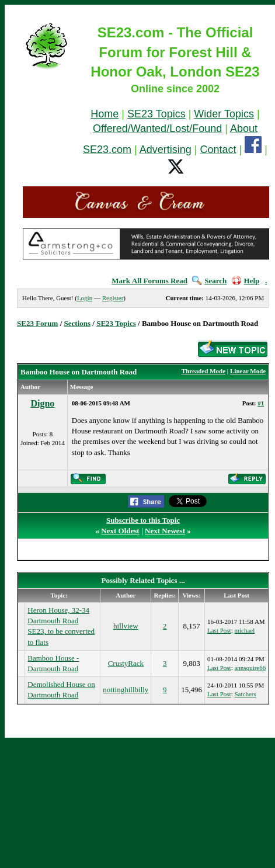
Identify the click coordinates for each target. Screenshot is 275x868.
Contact (218, 150)
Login (85, 298)
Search (209, 281)
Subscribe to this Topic (143, 520)
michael (244, 630)
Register (113, 298)
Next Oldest (120, 531)
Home (105, 114)
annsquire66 (250, 668)
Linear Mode (248, 371)
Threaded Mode (203, 371)
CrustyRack (126, 663)
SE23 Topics (156, 114)
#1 (261, 403)
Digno (42, 403)
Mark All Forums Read (149, 281)
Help (246, 281)
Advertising (166, 150)
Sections (78, 323)
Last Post (219, 630)
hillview (126, 626)
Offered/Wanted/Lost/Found (157, 129)
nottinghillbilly (126, 690)
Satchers (245, 694)
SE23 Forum (37, 323)
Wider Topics (224, 114)
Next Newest (165, 531)
